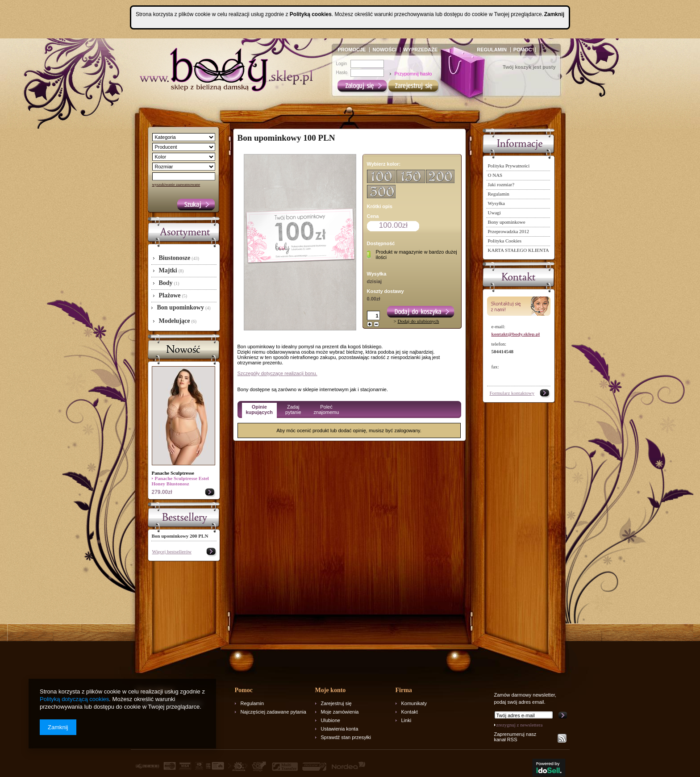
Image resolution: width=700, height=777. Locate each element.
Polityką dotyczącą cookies (74, 699)
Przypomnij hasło (413, 74)
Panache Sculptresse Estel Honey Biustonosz (180, 481)
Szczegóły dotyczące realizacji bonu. (277, 373)
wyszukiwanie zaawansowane (176, 184)
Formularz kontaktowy (512, 393)
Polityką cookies (311, 14)
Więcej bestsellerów (172, 551)
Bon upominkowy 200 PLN (180, 536)
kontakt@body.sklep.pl (516, 334)
